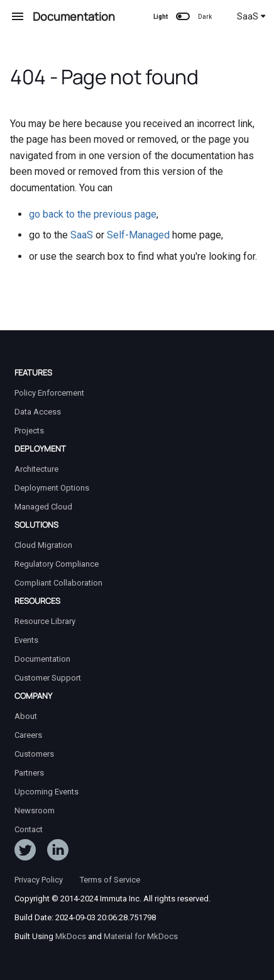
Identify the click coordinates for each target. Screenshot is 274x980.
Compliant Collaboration (58, 583)
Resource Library (45, 621)
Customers (34, 754)
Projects (29, 431)
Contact (29, 829)
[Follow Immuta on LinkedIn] (58, 852)
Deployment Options (52, 488)
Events (26, 640)
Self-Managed (138, 235)
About (26, 716)
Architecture (36, 469)
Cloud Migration (43, 545)
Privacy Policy (39, 880)
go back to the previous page (93, 214)
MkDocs (71, 936)
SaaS (251, 16)
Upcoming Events (47, 792)
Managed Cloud (43, 507)
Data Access (38, 412)
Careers (28, 735)
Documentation (42, 659)
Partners (29, 773)
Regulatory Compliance (57, 564)
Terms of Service (110, 880)
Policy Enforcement (49, 393)
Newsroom (35, 810)
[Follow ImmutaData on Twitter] (25, 852)
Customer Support (48, 678)
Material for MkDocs (141, 936)
